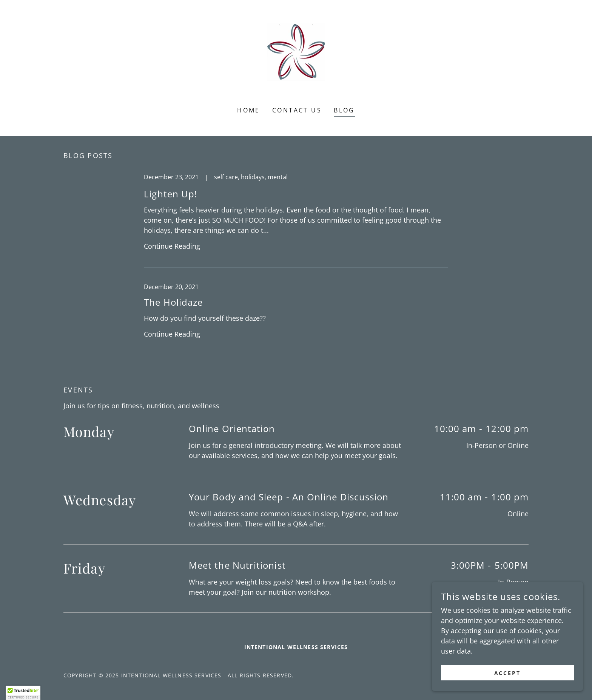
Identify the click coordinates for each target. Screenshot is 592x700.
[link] (296, 58)
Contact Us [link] (297, 110)
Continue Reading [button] (172, 246)
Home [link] (249, 110)
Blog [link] (344, 110)
